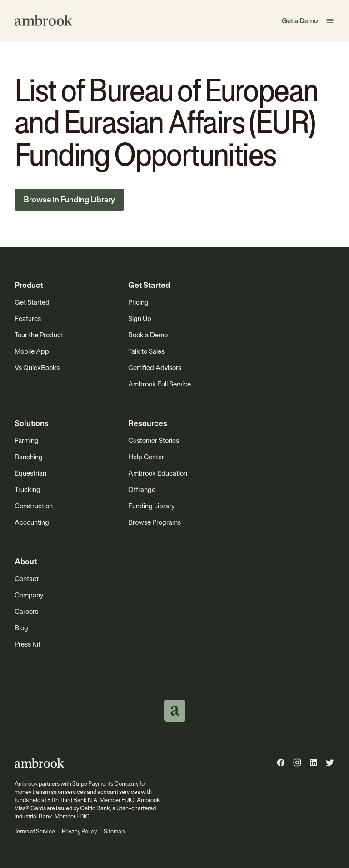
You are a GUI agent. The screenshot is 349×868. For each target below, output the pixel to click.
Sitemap (114, 831)
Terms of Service (35, 831)
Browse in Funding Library (69, 200)
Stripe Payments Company (105, 784)
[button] (330, 21)
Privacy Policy (79, 831)
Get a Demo (300, 21)
